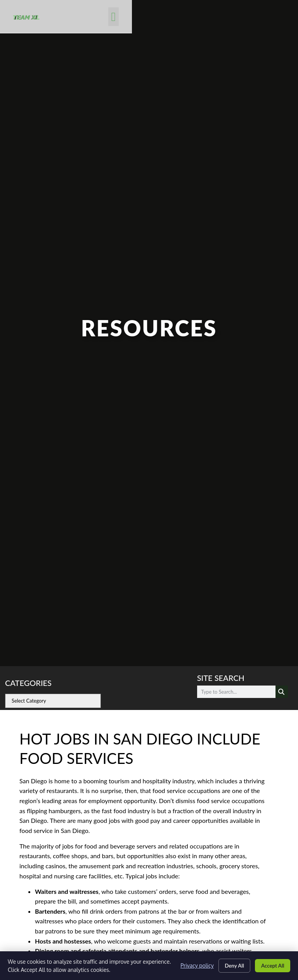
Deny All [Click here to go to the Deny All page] (230, 965)
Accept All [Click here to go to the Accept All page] (271, 965)
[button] (273, 18)
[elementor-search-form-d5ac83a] (236, 692)
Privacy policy (191, 965)
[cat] (53, 701)
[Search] (282, 692)
